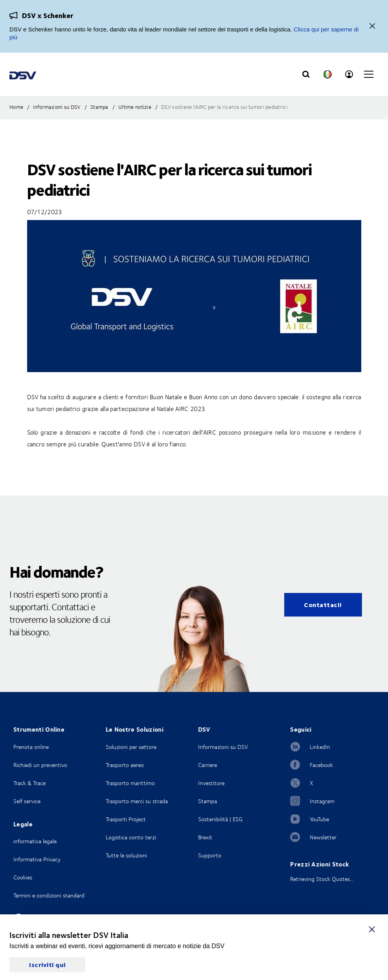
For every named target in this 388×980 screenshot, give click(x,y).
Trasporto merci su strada (137, 801)
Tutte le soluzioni (126, 855)
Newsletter (323, 837)
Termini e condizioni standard (49, 895)
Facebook (321, 765)
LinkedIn (320, 747)
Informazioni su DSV (223, 747)
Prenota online (31, 747)
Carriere (208, 765)
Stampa (208, 801)
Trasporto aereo (125, 765)
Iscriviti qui (47, 964)
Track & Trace (29, 783)
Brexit (205, 837)
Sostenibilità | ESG (220, 819)
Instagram (322, 801)
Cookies (23, 877)
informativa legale (35, 841)
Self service (27, 801)
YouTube (319, 819)
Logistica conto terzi (131, 837)
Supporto (210, 855)
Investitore (211, 783)
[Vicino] (372, 27)
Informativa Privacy (37, 859)
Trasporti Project (126, 819)
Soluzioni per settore (131, 747)
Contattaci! (323, 605)
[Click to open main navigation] (369, 74)
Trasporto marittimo (130, 783)
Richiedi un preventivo (40, 765)
